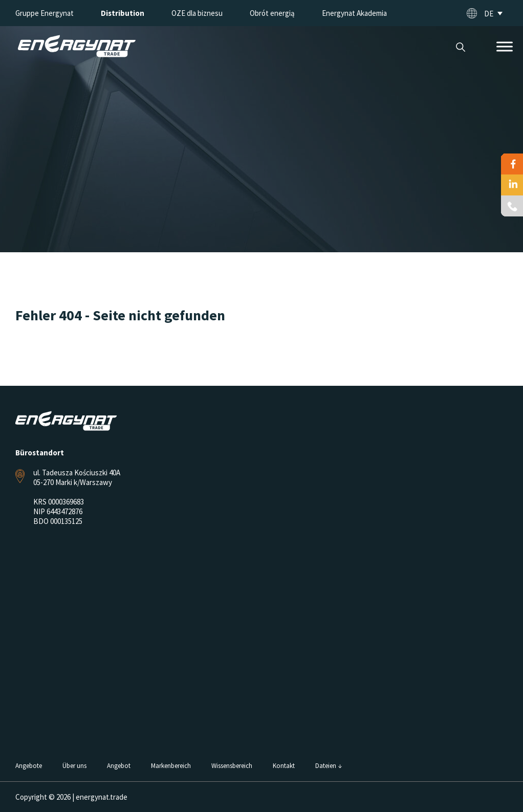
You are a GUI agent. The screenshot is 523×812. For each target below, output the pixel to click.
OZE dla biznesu (197, 13)
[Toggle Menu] (505, 46)
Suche (460, 47)
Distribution (123, 13)
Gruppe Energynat (45, 13)
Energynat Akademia (354, 13)
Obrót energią (272, 13)
